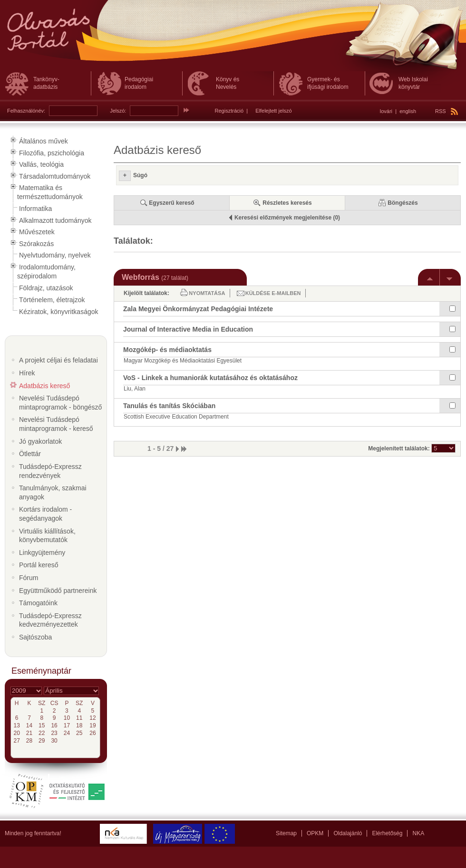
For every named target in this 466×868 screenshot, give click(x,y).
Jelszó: (118, 111)
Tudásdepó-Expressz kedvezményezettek (50, 620)
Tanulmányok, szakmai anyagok (53, 492)
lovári (386, 111)
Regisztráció (229, 111)
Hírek (27, 373)
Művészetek (37, 232)
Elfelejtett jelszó (273, 111)
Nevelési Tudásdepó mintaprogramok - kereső (56, 424)
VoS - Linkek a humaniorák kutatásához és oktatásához (210, 378)
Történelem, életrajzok (52, 300)
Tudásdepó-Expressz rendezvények (50, 471)
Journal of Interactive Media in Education (188, 329)
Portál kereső (39, 565)
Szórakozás (36, 244)
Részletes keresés (287, 203)
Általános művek (44, 141)
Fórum (29, 578)
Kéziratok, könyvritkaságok (59, 312)
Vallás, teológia (41, 164)
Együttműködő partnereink (58, 591)
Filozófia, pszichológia (52, 153)
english (408, 111)
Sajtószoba (35, 637)
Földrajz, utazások (46, 288)
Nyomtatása (207, 293)
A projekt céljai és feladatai (58, 360)
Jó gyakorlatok (40, 441)
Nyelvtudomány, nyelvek (55, 255)
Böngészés (403, 203)
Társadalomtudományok (55, 176)
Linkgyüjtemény (42, 553)
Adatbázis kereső (44, 386)
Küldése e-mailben (273, 293)
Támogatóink (38, 603)
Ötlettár (30, 454)
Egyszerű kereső (171, 203)
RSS (447, 111)
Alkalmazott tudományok (55, 220)
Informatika (35, 209)
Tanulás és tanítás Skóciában (169, 406)
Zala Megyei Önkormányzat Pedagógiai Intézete (198, 309)
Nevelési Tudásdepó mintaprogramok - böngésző (60, 403)
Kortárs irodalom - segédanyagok (45, 514)
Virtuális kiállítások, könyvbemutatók (47, 536)
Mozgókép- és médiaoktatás (167, 350)
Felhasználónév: (26, 111)
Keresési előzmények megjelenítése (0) (287, 218)
